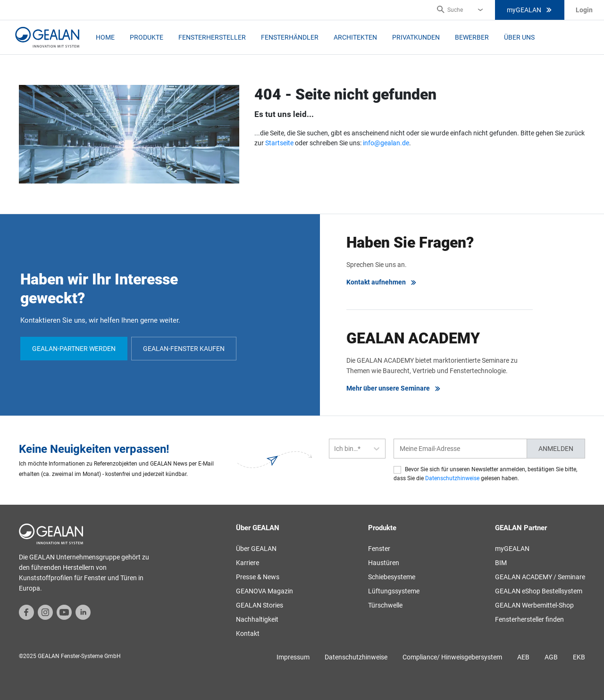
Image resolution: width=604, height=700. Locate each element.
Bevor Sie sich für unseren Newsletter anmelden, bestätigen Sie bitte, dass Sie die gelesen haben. (485, 474)
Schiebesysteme (392, 577)
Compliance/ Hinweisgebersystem (452, 657)
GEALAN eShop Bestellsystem (539, 591)
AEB (523, 657)
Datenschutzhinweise (452, 478)
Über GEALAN (256, 549)
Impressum (293, 657)
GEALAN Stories (260, 605)
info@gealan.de (386, 143)
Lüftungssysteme (394, 591)
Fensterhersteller (212, 37)
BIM (501, 563)
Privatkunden (416, 37)
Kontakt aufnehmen (382, 282)
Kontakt (248, 633)
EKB (579, 657)
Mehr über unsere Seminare (394, 388)
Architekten (355, 37)
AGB (551, 657)
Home (105, 37)
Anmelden (556, 449)
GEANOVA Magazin (264, 591)
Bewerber (472, 37)
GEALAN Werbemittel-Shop (534, 605)
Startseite (279, 143)
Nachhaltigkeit (257, 619)
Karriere (247, 563)
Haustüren (384, 563)
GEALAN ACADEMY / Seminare (540, 577)
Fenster (379, 549)
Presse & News (258, 577)
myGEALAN (530, 10)
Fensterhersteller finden (529, 619)
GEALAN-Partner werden (74, 349)
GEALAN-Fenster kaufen (184, 349)
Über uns (519, 37)
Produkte (147, 37)
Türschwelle (385, 605)
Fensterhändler (290, 37)
